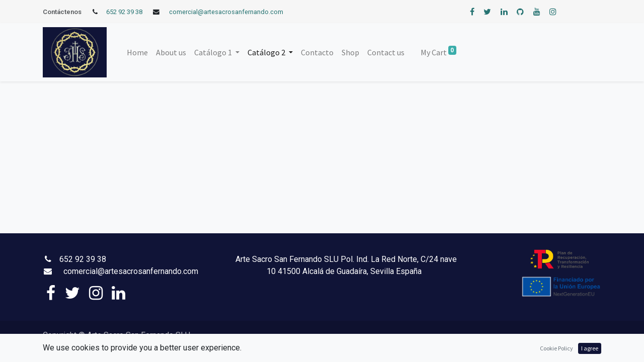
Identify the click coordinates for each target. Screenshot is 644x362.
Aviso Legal (274, 336)
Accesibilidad (93, 349)
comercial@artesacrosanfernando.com (226, 12)
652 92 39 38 (124, 12)
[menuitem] (137, 52)
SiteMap (125, 349)
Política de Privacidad (225, 336)
